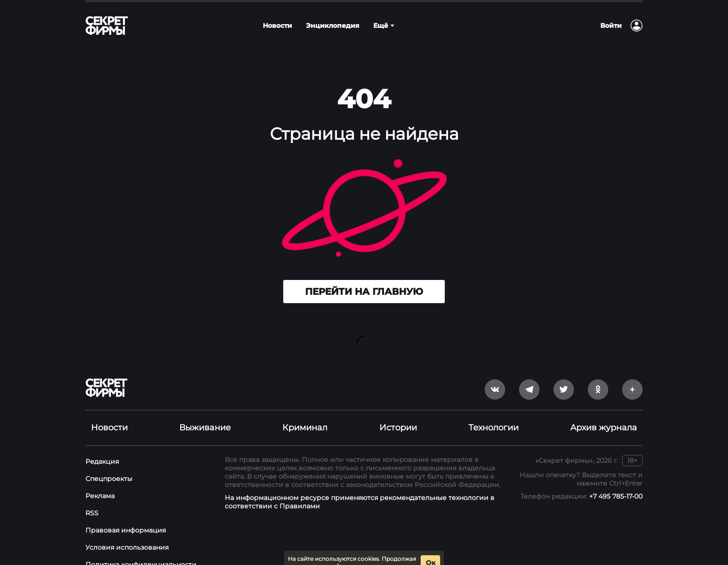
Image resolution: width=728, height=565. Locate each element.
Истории (398, 413)
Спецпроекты (109, 464)
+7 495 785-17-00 (616, 481)
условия (403, 552)
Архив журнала (604, 413)
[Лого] (107, 26)
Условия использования (127, 533)
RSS (92, 498)
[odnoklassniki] (598, 375)
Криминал (305, 413)
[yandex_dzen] (632, 375)
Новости (109, 413)
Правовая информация (126, 515)
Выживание (205, 413)
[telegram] (529, 375)
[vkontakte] (495, 375)
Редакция (102, 447)
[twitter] (564, 375)
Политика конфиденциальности (141, 550)
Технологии (494, 413)
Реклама (100, 481)
